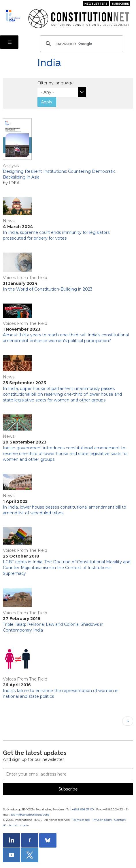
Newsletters (96, 4)
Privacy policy (102, 820)
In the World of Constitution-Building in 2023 (48, 289)
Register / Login (19, 825)
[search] (81, 44)
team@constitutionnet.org (30, 815)
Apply (47, 102)
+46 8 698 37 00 (83, 809)
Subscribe (120, 4)
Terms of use (81, 820)
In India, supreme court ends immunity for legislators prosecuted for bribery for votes (56, 235)
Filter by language (56, 83)
